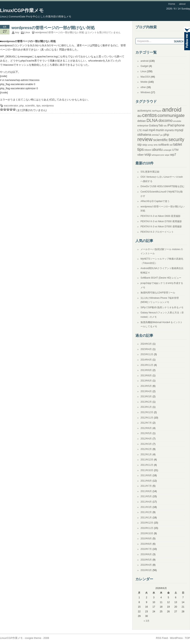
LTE (140, 130)
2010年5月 (146, 560)
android (144, 61)
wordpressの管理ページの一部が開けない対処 (53, 28)
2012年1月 (146, 454)
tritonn (148, 150)
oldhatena (144, 135)
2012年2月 (146, 449)
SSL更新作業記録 (150, 172)
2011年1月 (146, 518)
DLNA (152, 120)
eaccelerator (11, 106)
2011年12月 (147, 460)
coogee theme (33, 638)
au (139, 116)
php (22, 106)
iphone (179, 125)
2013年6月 (146, 381)
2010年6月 (146, 554)
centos (149, 115)
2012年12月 (147, 412)
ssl (171, 145)
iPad (171, 125)
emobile (177, 121)
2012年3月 (146, 444)
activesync (144, 110)
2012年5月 (146, 433)
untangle (167, 150)
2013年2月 (146, 402)
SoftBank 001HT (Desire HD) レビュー (161, 278)
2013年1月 (146, 407)
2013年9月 (146, 370)
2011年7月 (146, 486)
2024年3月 (146, 344)
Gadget (144, 66)
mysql (179, 130)
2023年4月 (146, 349)
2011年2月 (146, 512)
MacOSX (145, 77)
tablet (178, 144)
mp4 (152, 130)
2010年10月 (147, 533)
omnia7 (156, 135)
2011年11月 (147, 465)
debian (142, 121)
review (145, 139)
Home (172, 4)
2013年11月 (147, 365)
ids (165, 126)
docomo (166, 120)
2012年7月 (146, 423)
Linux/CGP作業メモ (22, 10)
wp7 (173, 155)
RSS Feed (162, 638)
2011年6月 (146, 491)
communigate (171, 115)
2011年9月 (146, 475)
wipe (167, 155)
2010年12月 (147, 523)
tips (38, 106)
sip (140, 145)
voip (148, 154)
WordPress (176, 638)
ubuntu (157, 150)
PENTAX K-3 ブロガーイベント (157, 232)
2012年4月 (146, 439)
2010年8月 (146, 544)
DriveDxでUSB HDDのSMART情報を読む (162, 186)
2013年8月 (146, 376)
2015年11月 (147, 354)
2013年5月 (146, 386)
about (182, 4)
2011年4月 (146, 502)
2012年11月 (147, 418)
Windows (145, 92)
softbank (164, 145)
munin (160, 130)
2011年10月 (147, 470)
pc (161, 135)
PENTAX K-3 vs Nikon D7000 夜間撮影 (161, 221)
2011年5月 (146, 496)
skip (145, 145)
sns (156, 145)
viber (141, 155)
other (143, 87)
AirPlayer (157, 111)
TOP (188, 638)
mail (145, 130)
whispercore (158, 155)
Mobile (144, 82)
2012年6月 (146, 428)
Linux (27, 32)
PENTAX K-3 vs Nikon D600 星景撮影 (161, 216)
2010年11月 (147, 528)
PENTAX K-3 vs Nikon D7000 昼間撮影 (161, 227)
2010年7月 (146, 549)
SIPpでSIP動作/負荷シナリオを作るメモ (162, 307)
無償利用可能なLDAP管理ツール (158, 293)
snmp (150, 145)
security (176, 139)
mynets (169, 130)
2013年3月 (146, 396)
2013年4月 (146, 391)
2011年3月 (146, 507)
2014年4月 (146, 360)
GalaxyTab (156, 125)
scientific (30, 106)
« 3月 (147, 621)
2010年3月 (146, 570)
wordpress (48, 106)
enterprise (143, 126)
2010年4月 (146, 565)
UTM (175, 150)
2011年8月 (146, 481)
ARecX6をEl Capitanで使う (155, 201)
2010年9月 (146, 539)
